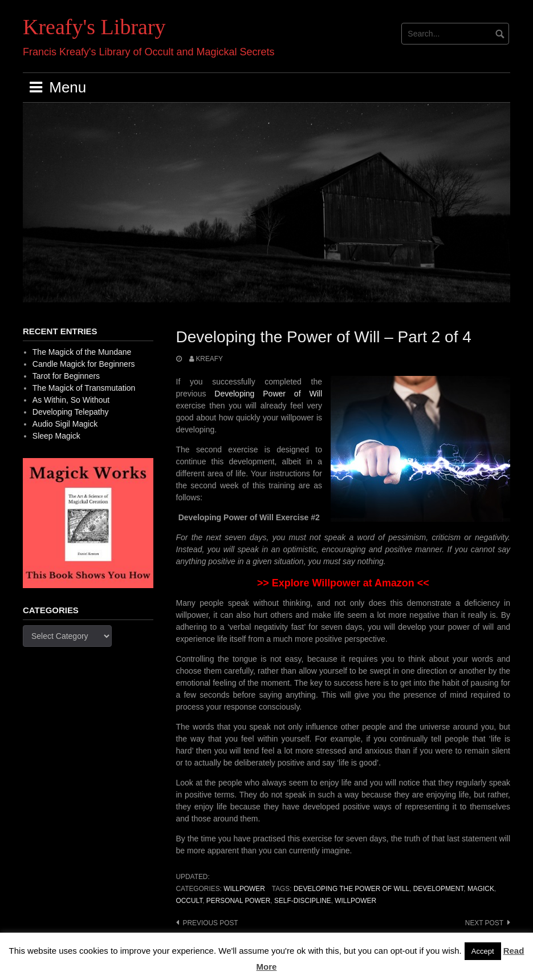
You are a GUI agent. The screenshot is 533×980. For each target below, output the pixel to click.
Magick (481, 889)
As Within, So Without (71, 400)
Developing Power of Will (268, 394)
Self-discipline (303, 901)
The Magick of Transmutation (84, 388)
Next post (484, 923)
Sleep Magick (56, 436)
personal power (239, 901)
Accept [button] (483, 951)
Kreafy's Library (94, 27)
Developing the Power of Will (351, 889)
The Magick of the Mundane (82, 352)
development (439, 889)
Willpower (244, 889)
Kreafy (209, 359)
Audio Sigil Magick (65, 424)
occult (190, 901)
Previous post (211, 923)
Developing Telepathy (71, 412)
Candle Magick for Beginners (84, 364)
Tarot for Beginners (66, 376)
